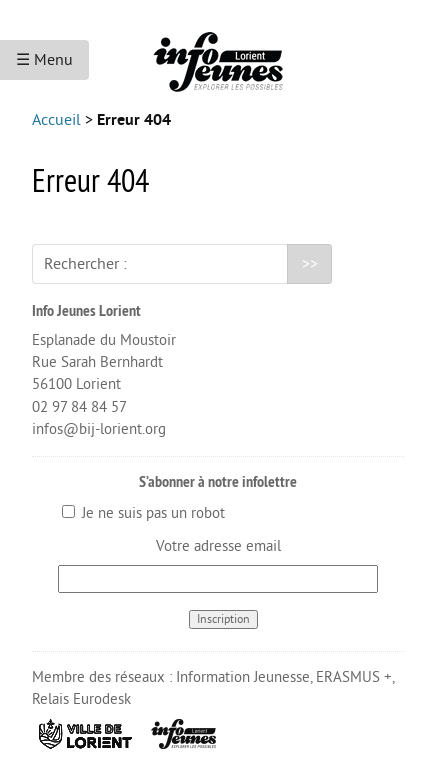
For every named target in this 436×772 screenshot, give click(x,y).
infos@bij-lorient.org (99, 429)
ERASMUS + (354, 677)
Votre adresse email (218, 546)
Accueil (56, 120)
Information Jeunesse (243, 677)
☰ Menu (44, 60)
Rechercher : (85, 264)
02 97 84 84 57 (79, 407)
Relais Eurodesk (81, 699)
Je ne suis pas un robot (143, 513)
